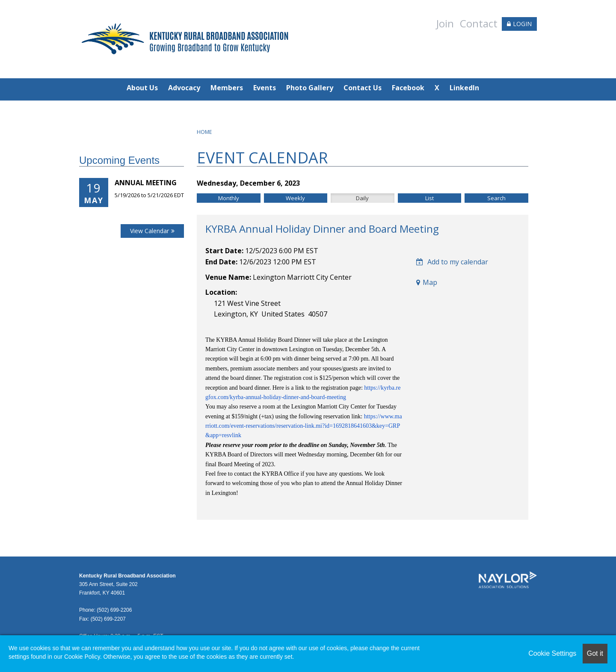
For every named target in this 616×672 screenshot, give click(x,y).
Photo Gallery (310, 88)
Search (496, 198)
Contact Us (363, 88)
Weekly (295, 198)
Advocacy (184, 88)
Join (445, 23)
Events (265, 88)
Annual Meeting (146, 183)
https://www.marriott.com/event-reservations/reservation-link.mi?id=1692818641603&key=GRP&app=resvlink (304, 426)
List (429, 198)
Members (227, 88)
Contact (479, 23)
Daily (362, 198)
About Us (142, 88)
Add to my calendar (452, 262)
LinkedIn (464, 88)
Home (204, 132)
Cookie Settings (552, 653)
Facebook (408, 88)
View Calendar (150, 231)
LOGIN (522, 24)
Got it (595, 653)
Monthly (229, 198)
